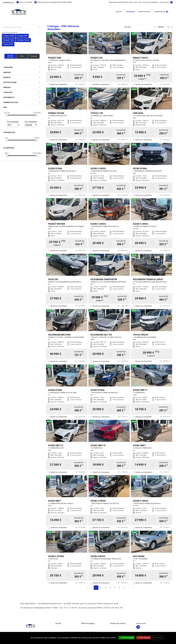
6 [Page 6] (119, 588)
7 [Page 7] (124, 588)
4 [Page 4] (110, 588)
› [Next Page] (128, 588)
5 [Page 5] (115, 588)
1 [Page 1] (96, 588)
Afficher (161, 27)
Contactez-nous (8, 2)
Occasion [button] (34, 56)
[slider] (7, 115)
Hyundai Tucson (23, 40)
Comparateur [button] (161, 12)
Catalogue (130, 12)
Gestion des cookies (118, 623)
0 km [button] (22, 56)
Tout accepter (127, 638)
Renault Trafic (9, 40)
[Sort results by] (144, 27)
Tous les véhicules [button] (10, 56)
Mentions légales (88, 623)
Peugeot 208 (22, 36)
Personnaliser (158, 638)
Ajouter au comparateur (59, 84)
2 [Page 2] (101, 588)
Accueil (119, 12)
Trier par (127, 27)
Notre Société (144, 12)
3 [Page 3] (105, 588)
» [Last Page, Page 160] (133, 588)
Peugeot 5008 (9, 36)
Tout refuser (144, 638)
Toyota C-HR (8, 44)
